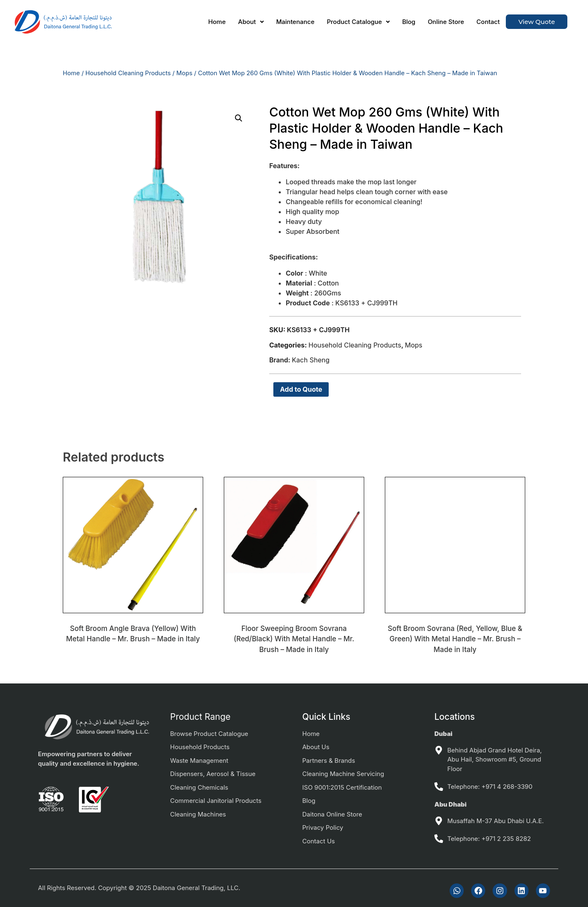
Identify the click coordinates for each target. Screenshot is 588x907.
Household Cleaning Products (128, 73)
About (251, 22)
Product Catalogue (358, 22)
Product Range (200, 717)
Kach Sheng (311, 360)
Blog (409, 22)
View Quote (537, 22)
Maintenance (295, 22)
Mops (184, 73)
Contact (488, 22)
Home (217, 22)
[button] (251, 22)
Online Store (446, 22)
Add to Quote (301, 389)
